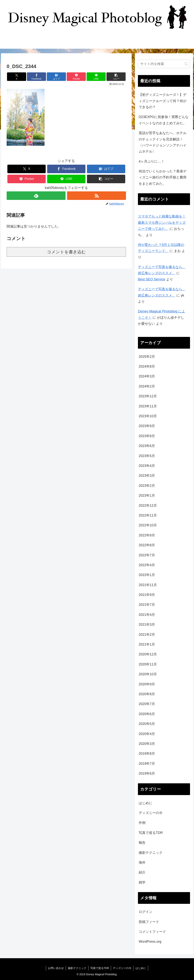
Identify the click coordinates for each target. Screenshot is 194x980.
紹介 (142, 872)
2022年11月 (148, 515)
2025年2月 (147, 357)
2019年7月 (147, 764)
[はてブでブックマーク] (56, 77)
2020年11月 (148, 664)
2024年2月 (147, 386)
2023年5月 (147, 456)
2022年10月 (148, 525)
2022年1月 (147, 575)
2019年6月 (147, 773)
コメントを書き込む (66, 252)
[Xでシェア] (17, 77)
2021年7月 (147, 605)
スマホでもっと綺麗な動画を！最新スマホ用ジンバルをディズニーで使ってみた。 (162, 223)
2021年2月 (147, 635)
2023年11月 (148, 406)
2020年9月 (147, 684)
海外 (142, 863)
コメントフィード (152, 932)
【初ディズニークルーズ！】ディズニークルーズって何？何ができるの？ (163, 101)
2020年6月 (147, 714)
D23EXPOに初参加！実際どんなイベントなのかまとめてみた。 (164, 120)
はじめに (145, 803)
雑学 (142, 882)
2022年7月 (147, 555)
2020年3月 (147, 744)
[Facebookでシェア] (36, 77)
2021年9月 (147, 595)
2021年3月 (147, 625)
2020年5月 (147, 724)
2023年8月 (147, 436)
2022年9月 (147, 535)
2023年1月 (147, 495)
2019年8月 (147, 754)
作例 (142, 823)
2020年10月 (148, 674)
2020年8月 (147, 694)
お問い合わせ (56, 968)
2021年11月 (148, 585)
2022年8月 (147, 545)
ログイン (145, 912)
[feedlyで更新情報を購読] (36, 196)
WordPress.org (150, 942)
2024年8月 (147, 366)
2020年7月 (147, 704)
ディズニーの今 (151, 813)
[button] (116, 77)
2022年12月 (148, 506)
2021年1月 (147, 644)
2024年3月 (147, 376)
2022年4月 (147, 565)
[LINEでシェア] (96, 77)
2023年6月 (147, 446)
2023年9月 (147, 426)
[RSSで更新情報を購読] (97, 196)
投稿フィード (149, 922)
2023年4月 (147, 466)
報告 (142, 843)
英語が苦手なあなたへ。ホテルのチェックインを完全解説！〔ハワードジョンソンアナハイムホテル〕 (163, 142)
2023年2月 (147, 486)
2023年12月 (148, 396)
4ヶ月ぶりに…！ (152, 161)
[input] (164, 64)
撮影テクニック (151, 853)
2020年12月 (148, 654)
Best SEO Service (152, 279)
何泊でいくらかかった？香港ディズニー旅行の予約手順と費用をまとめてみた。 (163, 177)
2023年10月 (148, 416)
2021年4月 (147, 615)
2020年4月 (147, 734)
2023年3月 (147, 476)
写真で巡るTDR (151, 833)
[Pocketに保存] (76, 77)
